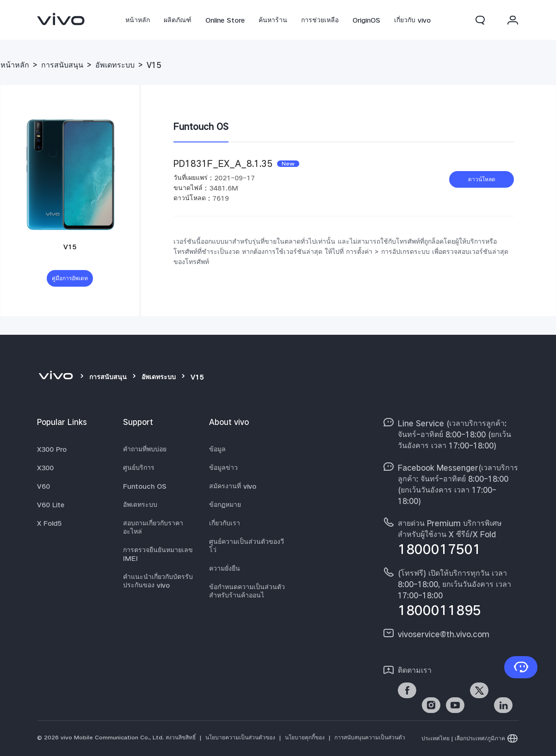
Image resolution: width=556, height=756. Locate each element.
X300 (45, 467)
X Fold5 (49, 523)
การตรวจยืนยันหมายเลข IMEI (158, 554)
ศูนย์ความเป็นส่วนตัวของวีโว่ (247, 546)
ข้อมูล (217, 449)
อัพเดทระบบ (115, 65)
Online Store (225, 20)
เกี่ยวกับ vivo (412, 20)
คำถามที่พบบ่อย (145, 449)
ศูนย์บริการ (139, 467)
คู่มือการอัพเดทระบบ (70, 281)
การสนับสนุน (62, 65)
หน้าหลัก (138, 20)
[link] (61, 19)
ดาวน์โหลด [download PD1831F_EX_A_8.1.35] (482, 179)
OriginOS (366, 20)
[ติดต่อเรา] (521, 667)
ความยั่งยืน (225, 568)
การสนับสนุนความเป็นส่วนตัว (370, 738)
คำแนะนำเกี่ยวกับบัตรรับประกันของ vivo (158, 581)
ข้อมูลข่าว (223, 467)
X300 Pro (52, 449)
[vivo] (56, 377)
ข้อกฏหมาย (225, 504)
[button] (480, 20)
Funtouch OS (145, 486)
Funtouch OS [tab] (201, 126)
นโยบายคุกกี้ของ (305, 738)
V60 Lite (51, 504)
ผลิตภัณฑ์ (178, 20)
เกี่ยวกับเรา (225, 523)
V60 (43, 486)
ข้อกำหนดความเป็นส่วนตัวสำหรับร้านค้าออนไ (247, 591)
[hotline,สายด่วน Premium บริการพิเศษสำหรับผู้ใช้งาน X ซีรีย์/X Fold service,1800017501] (451, 536)
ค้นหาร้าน (273, 20)
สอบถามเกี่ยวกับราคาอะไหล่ (153, 527)
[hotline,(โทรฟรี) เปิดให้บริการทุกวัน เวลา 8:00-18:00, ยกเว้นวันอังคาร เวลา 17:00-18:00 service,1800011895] (451, 592)
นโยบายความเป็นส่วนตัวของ (240, 738)
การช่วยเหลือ (320, 20)
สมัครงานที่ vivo (233, 486)
